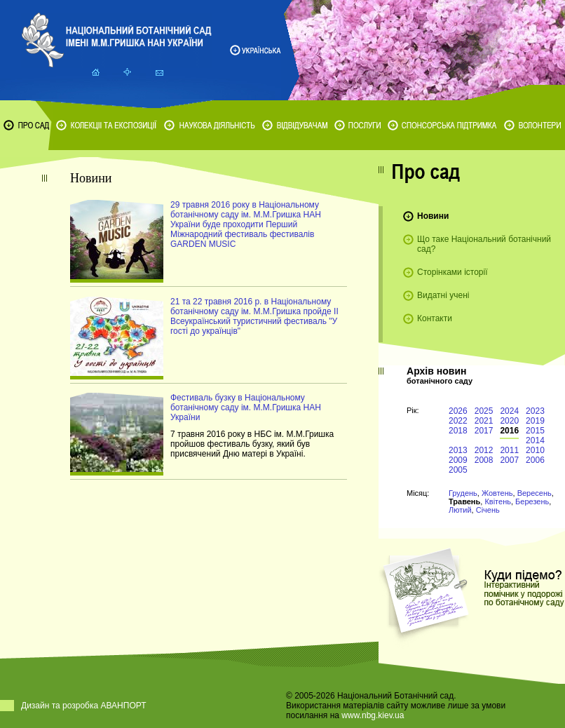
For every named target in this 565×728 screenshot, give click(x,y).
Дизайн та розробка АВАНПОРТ (84, 706)
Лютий (460, 510)
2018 (458, 431)
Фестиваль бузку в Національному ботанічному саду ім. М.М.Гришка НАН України (246, 407)
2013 (458, 450)
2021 (484, 421)
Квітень (498, 501)
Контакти (435, 318)
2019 (535, 421)
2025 (484, 411)
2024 (509, 411)
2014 (535, 440)
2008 (484, 460)
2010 (535, 450)
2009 (458, 460)
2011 (509, 450)
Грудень (463, 493)
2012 (484, 450)
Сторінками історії (452, 272)
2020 (509, 421)
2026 (458, 411)
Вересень (535, 493)
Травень (464, 501)
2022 (458, 421)
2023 (535, 411)
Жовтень (497, 493)
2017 (484, 431)
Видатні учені (443, 295)
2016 (509, 431)
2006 (535, 460)
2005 (458, 470)
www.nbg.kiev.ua (373, 715)
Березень (532, 501)
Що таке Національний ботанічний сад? (484, 244)
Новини (433, 216)
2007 (509, 460)
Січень (488, 510)
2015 (535, 431)
